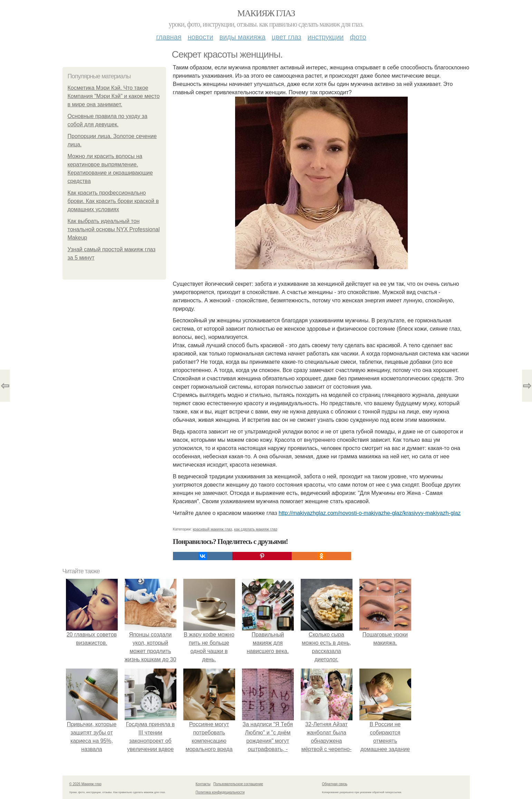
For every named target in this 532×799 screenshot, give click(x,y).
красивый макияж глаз (212, 529)
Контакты (203, 784)
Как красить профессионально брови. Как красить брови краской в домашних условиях (113, 201)
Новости (201, 37)
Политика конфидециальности (220, 792)
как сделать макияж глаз (256, 529)
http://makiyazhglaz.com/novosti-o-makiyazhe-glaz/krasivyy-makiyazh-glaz (370, 513)
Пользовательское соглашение (238, 784)
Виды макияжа (243, 37)
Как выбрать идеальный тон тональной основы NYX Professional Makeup (114, 229)
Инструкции (326, 37)
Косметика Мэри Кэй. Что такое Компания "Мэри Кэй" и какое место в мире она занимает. (114, 96)
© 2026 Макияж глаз (85, 784)
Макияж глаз (266, 13)
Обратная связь (335, 784)
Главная (169, 37)
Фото (358, 37)
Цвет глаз (287, 37)
